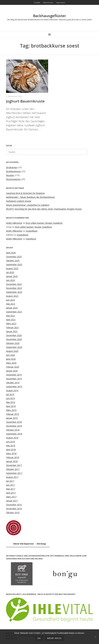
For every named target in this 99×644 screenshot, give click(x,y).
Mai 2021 (11, 316)
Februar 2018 (13, 457)
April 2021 (11, 320)
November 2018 (14, 426)
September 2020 (14, 347)
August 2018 (12, 438)
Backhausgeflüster (49, 16)
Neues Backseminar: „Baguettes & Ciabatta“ (28, 205)
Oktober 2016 (13, 512)
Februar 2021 (13, 327)
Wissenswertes (13, 179)
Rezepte (10, 175)
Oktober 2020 (13, 343)
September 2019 (14, 387)
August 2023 (12, 296)
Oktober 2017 (13, 469)
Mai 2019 (11, 402)
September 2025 (14, 264)
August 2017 (12, 477)
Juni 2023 (10, 300)
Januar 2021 (12, 331)
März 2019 (11, 410)
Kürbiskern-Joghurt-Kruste (19, 201)
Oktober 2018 (13, 430)
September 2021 (14, 312)
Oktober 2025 (13, 261)
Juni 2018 (10, 442)
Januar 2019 (12, 418)
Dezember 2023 (14, 284)
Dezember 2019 (14, 375)
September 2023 (14, 292)
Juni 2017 (10, 485)
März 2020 (11, 363)
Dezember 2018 (14, 422)
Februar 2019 (13, 414)
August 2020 (12, 351)
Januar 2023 (12, 308)
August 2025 (12, 268)
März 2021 (11, 324)
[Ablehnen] (95, 637)
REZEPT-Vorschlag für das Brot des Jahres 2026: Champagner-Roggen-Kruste (44, 209)
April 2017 (11, 493)
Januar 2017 (12, 501)
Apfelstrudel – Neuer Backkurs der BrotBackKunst (30, 197)
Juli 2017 (10, 481)
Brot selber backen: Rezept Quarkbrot (44, 223)
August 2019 (12, 390)
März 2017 (11, 497)
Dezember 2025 (14, 257)
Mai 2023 (11, 304)
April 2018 (11, 449)
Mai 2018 (11, 446)
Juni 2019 (10, 398)
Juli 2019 (10, 394)
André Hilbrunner (14, 223)
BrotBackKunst (13, 171)
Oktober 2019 (13, 383)
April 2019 (11, 406)
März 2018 (11, 453)
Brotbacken (12, 167)
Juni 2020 (10, 355)
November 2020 (14, 339)
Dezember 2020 (14, 335)
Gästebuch (31, 239)
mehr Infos (54, 638)
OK (39, 638)
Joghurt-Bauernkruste (25, 101)
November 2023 (14, 288)
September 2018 (14, 434)
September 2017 (14, 473)
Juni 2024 (10, 280)
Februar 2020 (13, 367)
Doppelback (32, 231)
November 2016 (14, 509)
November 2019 (14, 379)
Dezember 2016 (14, 505)
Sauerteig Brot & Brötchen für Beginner (25, 193)
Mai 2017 (11, 489)
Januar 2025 (12, 276)
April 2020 (11, 359)
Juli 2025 (10, 272)
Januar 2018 (12, 461)
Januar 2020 (12, 371)
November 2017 (14, 465)
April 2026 (11, 253)
